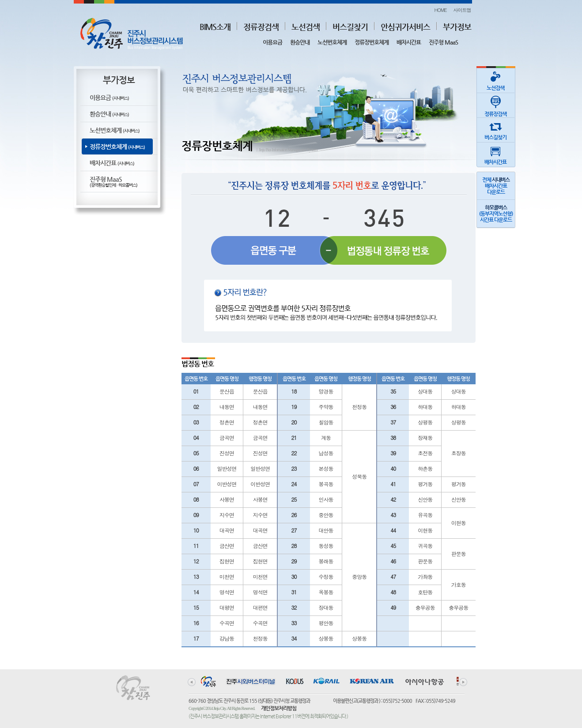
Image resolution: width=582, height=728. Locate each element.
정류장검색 (261, 27)
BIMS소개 (215, 27)
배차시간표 (409, 42)
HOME (440, 10)
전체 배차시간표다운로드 (496, 186)
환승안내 (300, 42)
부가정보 (457, 27)
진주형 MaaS (443, 42)
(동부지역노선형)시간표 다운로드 (496, 214)
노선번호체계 (332, 42)
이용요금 (272, 42)
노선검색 (306, 27)
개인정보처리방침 (279, 708)
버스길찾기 (350, 27)
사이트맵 (462, 10)
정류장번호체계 (372, 42)
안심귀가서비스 (405, 27)
